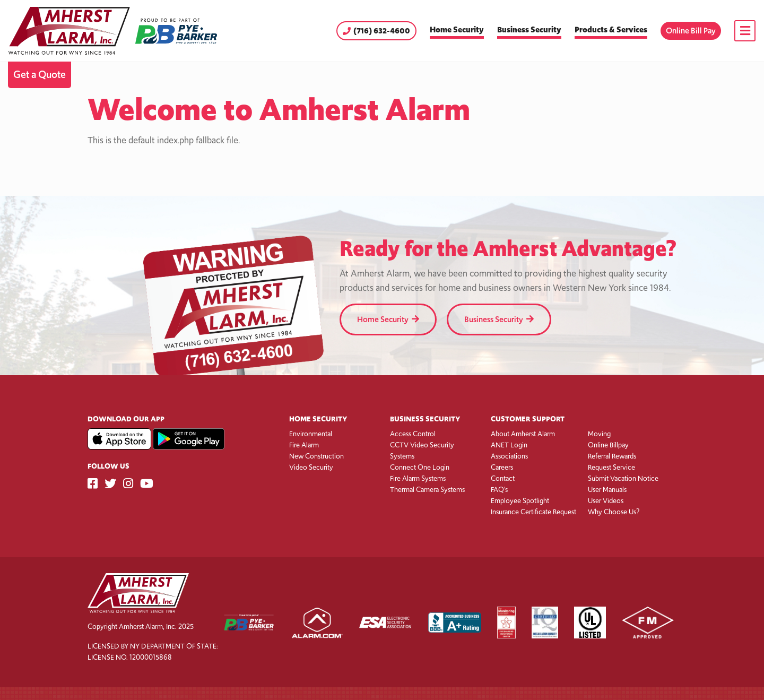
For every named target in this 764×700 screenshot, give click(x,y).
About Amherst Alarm (523, 434)
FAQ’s (499, 490)
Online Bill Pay (691, 31)
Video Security (311, 467)
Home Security (457, 30)
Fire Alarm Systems (418, 478)
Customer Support (528, 419)
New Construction (316, 456)
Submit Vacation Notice (623, 478)
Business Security (529, 30)
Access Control (413, 434)
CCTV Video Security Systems (422, 451)
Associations (509, 456)
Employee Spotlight (520, 501)
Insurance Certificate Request (533, 512)
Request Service (611, 467)
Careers (502, 467)
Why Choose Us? (614, 512)
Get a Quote (40, 75)
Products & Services (611, 30)
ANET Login (509, 445)
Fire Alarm (304, 445)
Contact (503, 478)
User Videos (606, 501)
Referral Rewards (612, 456)
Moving (599, 434)
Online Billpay (608, 445)
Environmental (311, 434)
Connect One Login (420, 467)
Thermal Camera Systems (427, 490)
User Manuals (607, 490)
